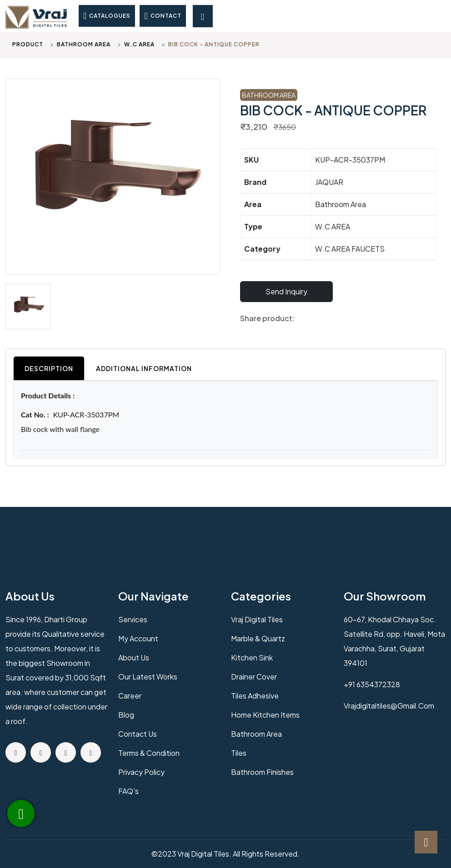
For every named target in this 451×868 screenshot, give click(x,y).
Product (28, 44)
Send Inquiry (286, 291)
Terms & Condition (149, 753)
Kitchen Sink (252, 657)
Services (133, 619)
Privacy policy (141, 772)
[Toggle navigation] (203, 16)
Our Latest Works (148, 677)
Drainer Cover (254, 677)
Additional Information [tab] (144, 368)
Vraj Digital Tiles (257, 619)
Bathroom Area (84, 44)
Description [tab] (49, 368)
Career (130, 696)
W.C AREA (139, 44)
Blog (126, 715)
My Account (138, 638)
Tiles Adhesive (255, 696)
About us (134, 657)
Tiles (239, 753)
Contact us (138, 734)
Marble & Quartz (258, 638)
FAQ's (128, 791)
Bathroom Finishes (262, 772)
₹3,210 (254, 126)
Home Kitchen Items (265, 715)
